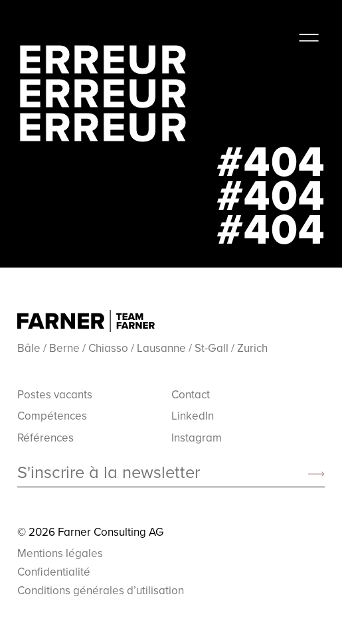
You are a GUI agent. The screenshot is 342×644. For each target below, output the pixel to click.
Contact (191, 394)
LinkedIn (193, 416)
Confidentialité (54, 572)
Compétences (52, 416)
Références (45, 438)
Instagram (197, 438)
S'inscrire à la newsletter (109, 473)
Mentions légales (60, 553)
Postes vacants (55, 394)
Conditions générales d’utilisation (101, 590)
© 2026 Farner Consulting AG (91, 532)
